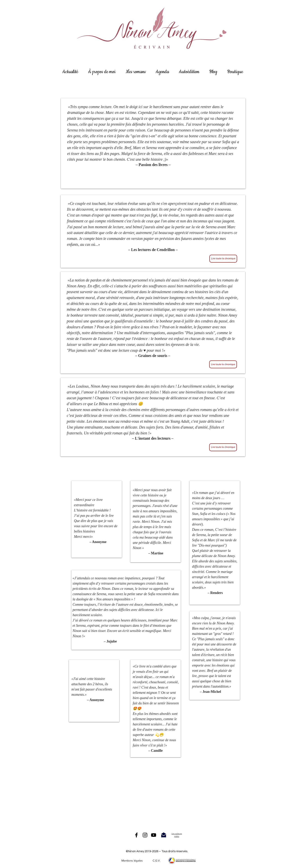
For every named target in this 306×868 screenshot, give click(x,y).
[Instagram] (145, 835)
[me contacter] (164, 835)
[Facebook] (136, 835)
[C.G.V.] (157, 861)
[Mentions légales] (132, 861)
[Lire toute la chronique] (223, 259)
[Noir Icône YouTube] (154, 835)
